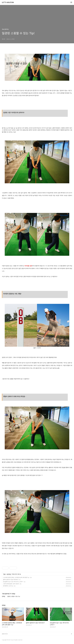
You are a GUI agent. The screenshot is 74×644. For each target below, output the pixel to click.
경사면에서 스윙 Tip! (8, 586)
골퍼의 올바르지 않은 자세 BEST (11, 579)
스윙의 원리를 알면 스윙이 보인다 (11, 584)
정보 (4, 574)
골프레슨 (9, 574)
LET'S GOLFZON (8, 2)
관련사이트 (5, 634)
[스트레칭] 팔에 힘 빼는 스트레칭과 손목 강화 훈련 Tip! (16, 577)
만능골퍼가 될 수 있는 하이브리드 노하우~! (13, 582)
